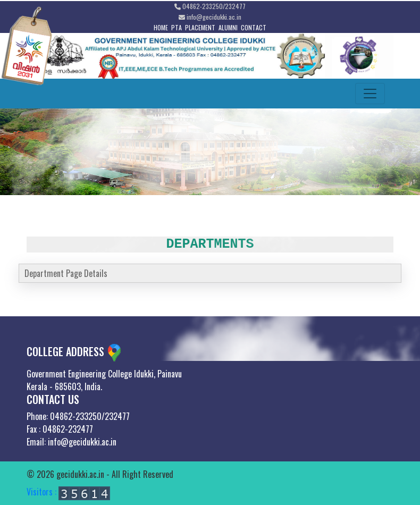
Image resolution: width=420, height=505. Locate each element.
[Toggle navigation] (370, 94)
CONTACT (254, 27)
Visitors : (68, 492)
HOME (161, 27)
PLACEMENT (200, 27)
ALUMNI (228, 27)
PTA (177, 27)
